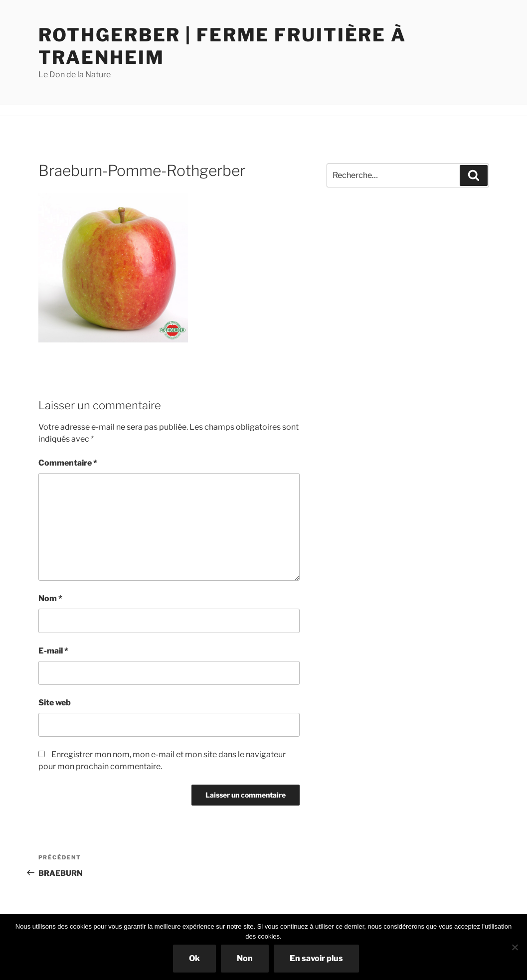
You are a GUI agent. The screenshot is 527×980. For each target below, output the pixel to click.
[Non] (515, 947)
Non (245, 958)
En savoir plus (316, 958)
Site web (55, 703)
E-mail (53, 651)
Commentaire (68, 463)
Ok (194, 958)
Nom (50, 598)
